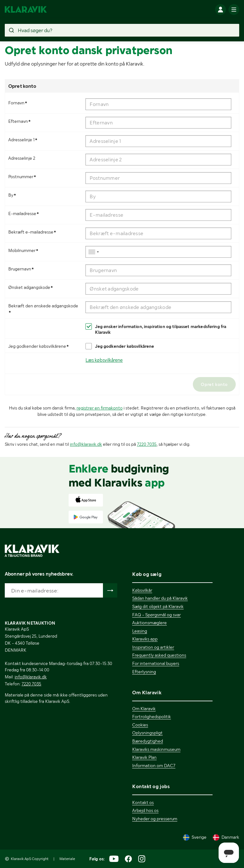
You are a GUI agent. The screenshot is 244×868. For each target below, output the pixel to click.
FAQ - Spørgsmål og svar (156, 615)
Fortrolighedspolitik (152, 717)
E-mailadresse (24, 213)
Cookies (140, 725)
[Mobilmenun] (234, 10)
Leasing (140, 631)
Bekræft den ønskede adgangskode (43, 309)
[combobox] (94, 252)
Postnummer (23, 177)
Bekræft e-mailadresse (33, 232)
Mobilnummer (24, 250)
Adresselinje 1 (24, 140)
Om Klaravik (144, 709)
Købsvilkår (142, 590)
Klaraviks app (145, 639)
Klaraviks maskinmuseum (156, 749)
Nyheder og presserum (155, 819)
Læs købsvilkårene (104, 360)
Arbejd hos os (145, 810)
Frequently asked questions (159, 655)
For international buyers (156, 663)
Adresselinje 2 (22, 158)
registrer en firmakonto (100, 408)
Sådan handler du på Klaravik (160, 598)
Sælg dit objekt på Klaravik (158, 606)
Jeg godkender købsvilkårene (39, 346)
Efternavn (20, 121)
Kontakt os (143, 802)
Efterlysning (144, 672)
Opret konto (214, 384)
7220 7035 (147, 444)
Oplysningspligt (147, 733)
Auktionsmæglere (149, 623)
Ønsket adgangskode (31, 287)
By (13, 195)
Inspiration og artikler (153, 647)
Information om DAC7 (154, 766)
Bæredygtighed (148, 741)
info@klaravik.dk (86, 444)
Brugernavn (22, 269)
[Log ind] (220, 10)
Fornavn (19, 103)
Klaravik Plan (144, 757)
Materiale (67, 859)
